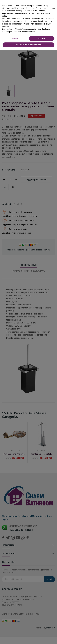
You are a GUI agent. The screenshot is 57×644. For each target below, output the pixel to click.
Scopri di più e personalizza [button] (28, 45)
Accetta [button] (42, 38)
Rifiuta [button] (15, 38)
